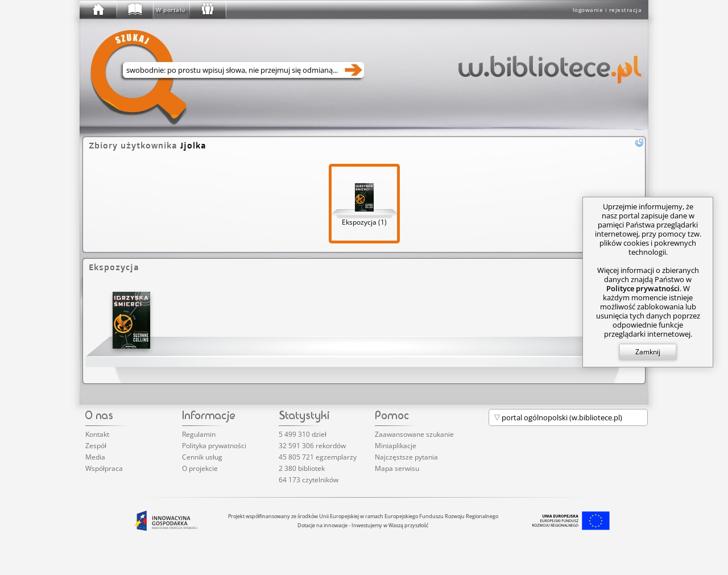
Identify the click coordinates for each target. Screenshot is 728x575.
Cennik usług (202, 457)
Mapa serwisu (397, 468)
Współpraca (104, 468)
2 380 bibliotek (302, 468)
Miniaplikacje (396, 446)
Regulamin (199, 434)
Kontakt (97, 434)
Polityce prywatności (643, 288)
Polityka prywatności (214, 446)
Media (95, 457)
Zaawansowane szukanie (414, 434)
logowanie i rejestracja (607, 10)
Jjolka (193, 145)
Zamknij (648, 352)
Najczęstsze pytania (406, 457)
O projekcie (200, 468)
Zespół (96, 446)
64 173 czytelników (309, 480)
